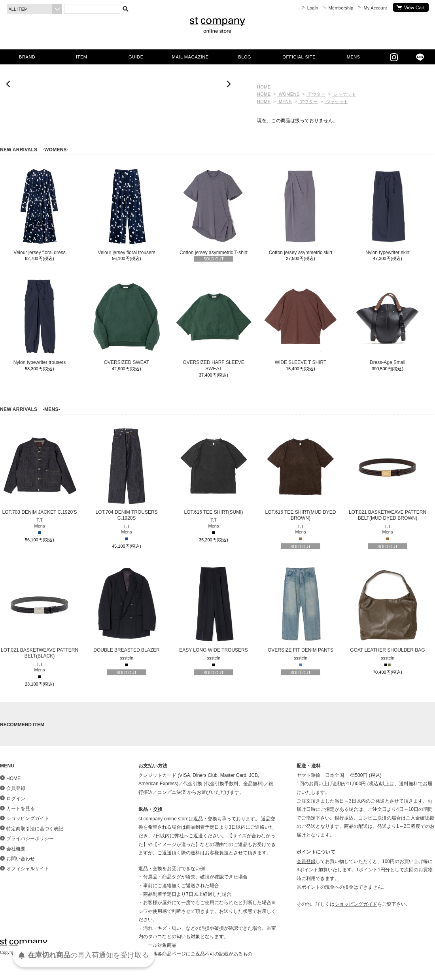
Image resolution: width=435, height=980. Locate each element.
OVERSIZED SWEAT (127, 321)
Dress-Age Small (388, 321)
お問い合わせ (21, 859)
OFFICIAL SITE (299, 57)
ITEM (81, 57)
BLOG (245, 57)
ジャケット (344, 94)
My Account (375, 8)
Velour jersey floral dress (40, 211)
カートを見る (411, 7)
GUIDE (136, 57)
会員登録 (16, 788)
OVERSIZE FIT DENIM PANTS (301, 609)
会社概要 (16, 849)
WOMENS (288, 94)
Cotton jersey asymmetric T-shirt (214, 211)
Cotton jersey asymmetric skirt (301, 211)
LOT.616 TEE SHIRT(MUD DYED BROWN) (301, 474)
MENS (354, 57)
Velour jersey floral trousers (127, 211)
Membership (341, 8)
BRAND (27, 57)
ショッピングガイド (28, 818)
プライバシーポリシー (30, 839)
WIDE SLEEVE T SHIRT (301, 321)
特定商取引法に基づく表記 (35, 829)
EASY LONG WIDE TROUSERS (214, 609)
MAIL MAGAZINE (190, 57)
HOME (264, 87)
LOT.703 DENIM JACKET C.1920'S (40, 471)
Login (313, 8)
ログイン (16, 799)
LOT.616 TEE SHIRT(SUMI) (214, 471)
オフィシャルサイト (28, 869)
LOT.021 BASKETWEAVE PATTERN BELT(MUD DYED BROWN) (388, 474)
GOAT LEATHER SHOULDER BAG (388, 609)
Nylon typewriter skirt (388, 211)
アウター (316, 94)
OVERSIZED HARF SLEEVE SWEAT (214, 324)
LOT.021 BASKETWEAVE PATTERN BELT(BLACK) (40, 612)
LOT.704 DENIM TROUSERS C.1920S (127, 474)
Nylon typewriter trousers (40, 321)
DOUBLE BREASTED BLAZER (127, 609)
